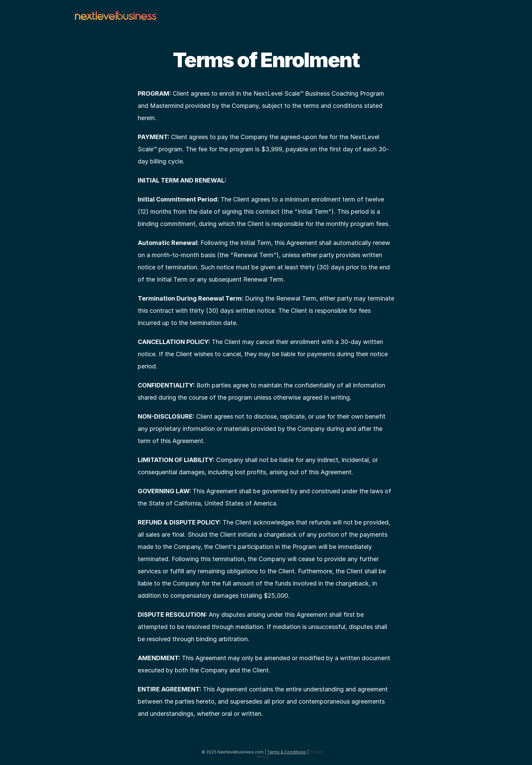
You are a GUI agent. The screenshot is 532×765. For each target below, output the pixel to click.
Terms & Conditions (287, 752)
